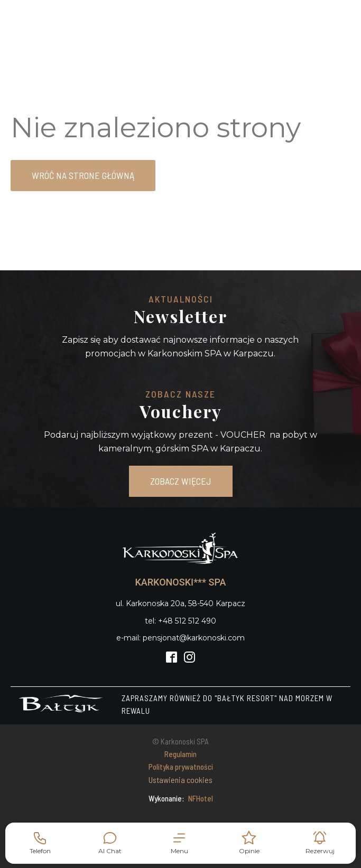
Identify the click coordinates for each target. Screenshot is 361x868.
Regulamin (181, 754)
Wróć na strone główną (83, 175)
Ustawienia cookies (181, 780)
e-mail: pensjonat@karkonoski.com (181, 638)
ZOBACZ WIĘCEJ (181, 481)
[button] (180, 843)
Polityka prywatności (181, 767)
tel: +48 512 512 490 (181, 621)
